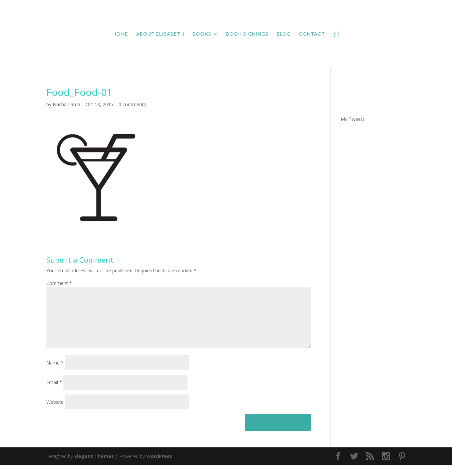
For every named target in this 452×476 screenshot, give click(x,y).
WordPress (159, 467)
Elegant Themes (94, 467)
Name (55, 373)
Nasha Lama (66, 104)
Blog (284, 34)
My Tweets (353, 119)
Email (54, 393)
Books (202, 34)
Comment (59, 283)
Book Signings (247, 34)
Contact (312, 34)
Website (55, 413)
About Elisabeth (160, 34)
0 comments (132, 104)
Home (120, 34)
